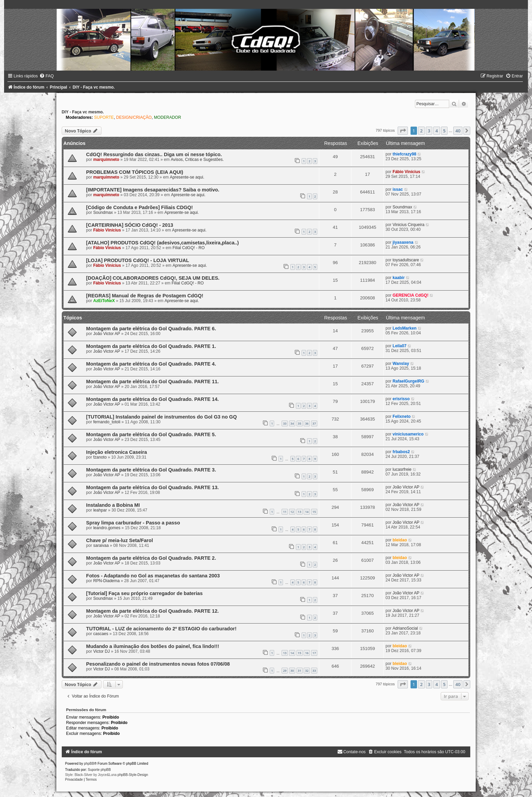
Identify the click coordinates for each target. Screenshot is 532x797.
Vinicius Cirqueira (408, 225)
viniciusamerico (408, 434)
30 (292, 671)
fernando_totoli (107, 422)
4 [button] (436, 131)
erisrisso (401, 399)
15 (314, 512)
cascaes (101, 634)
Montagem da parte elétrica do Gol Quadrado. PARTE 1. (151, 346)
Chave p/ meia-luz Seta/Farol (120, 540)
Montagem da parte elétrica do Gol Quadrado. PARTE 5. (151, 434)
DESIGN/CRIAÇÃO (134, 117)
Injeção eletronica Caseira (117, 452)
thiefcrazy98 (404, 154)
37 (314, 423)
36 (307, 423)
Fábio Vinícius (406, 172)
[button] (403, 131)
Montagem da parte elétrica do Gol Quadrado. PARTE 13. (153, 487)
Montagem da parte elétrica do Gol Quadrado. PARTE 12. (153, 611)
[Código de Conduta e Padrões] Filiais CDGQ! (140, 207)
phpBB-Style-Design (133, 775)
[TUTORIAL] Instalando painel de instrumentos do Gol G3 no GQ (161, 417)
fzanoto (100, 457)
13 (300, 512)
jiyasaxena (403, 242)
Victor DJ (102, 651)
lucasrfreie (402, 469)
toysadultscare (406, 260)
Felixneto (402, 416)
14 (307, 512)
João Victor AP (107, 334)
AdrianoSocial (405, 628)
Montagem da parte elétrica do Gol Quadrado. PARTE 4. (151, 364)
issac (398, 189)
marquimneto (106, 160)
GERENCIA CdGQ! (411, 295)
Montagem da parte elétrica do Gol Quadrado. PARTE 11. (153, 382)
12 (292, 512)
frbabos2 (401, 452)
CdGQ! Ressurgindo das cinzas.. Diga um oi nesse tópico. (154, 154)
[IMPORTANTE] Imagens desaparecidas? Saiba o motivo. (153, 190)
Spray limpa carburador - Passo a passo (133, 523)
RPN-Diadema (107, 581)
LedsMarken (405, 328)
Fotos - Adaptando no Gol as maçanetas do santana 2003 (153, 576)
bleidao (400, 540)
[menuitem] (46, 76)
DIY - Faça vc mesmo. (83, 112)
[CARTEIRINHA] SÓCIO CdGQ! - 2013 (130, 225)
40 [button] (458, 131)
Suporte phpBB (99, 770)
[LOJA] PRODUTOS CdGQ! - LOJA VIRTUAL (138, 260)
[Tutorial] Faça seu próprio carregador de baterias (144, 593)
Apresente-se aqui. (187, 177)
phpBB (89, 764)
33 (285, 423)
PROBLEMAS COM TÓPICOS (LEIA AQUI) (135, 172)
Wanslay (401, 364)
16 (307, 653)
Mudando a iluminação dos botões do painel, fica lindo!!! (153, 646)
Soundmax (103, 212)
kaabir (399, 278)
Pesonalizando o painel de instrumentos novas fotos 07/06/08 (158, 664)
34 (292, 423)
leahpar (100, 510)
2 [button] (421, 131)
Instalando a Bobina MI (113, 505)
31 (300, 671)
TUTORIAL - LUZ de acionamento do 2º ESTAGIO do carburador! (161, 629)
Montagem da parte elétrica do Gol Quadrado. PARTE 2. (151, 558)
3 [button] (429, 131)
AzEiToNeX (104, 301)
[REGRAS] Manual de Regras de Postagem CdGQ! (145, 296)
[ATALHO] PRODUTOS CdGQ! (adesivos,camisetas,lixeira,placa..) (163, 243)
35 (300, 423)
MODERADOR (168, 117)
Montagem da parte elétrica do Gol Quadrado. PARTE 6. (151, 329)
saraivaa (101, 545)
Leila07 (400, 346)
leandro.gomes (107, 528)
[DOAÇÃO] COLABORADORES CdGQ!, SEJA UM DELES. (153, 278)
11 (285, 512)
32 (307, 671)
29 (285, 671)
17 (314, 653)
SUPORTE (104, 117)
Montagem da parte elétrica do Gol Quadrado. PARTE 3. (151, 470)
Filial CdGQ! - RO (188, 248)
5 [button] (444, 131)
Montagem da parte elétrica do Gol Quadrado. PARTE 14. (153, 399)
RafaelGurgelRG (408, 381)
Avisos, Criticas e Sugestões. (197, 160)
